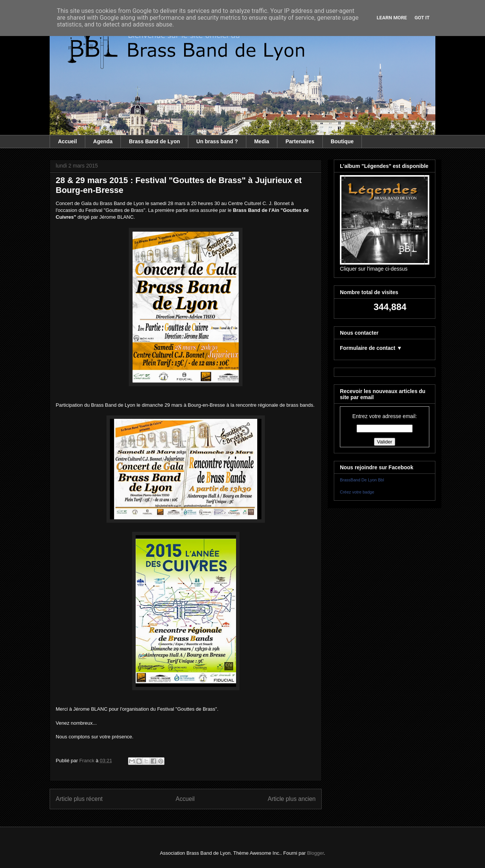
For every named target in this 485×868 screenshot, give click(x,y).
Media (262, 141)
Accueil (67, 141)
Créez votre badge (357, 492)
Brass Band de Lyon (154, 141)
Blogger (315, 853)
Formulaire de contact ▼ (371, 348)
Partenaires (300, 141)
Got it (422, 18)
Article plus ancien (292, 799)
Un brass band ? (217, 141)
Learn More (392, 18)
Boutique (342, 141)
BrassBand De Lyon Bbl (362, 480)
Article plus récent (79, 799)
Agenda (103, 141)
